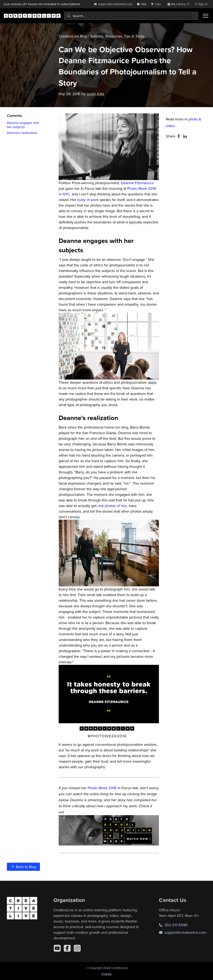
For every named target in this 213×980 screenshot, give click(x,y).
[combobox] (131, 16)
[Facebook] (67, 948)
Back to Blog (23, 867)
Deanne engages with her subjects (23, 125)
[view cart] (157, 4)
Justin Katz (95, 94)
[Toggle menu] (206, 16)
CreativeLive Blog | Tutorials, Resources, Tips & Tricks (102, 36)
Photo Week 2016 (102, 788)
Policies (107, 974)
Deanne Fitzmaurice (137, 183)
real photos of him (112, 506)
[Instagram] (77, 948)
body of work (88, 200)
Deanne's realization (22, 133)
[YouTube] (57, 948)
